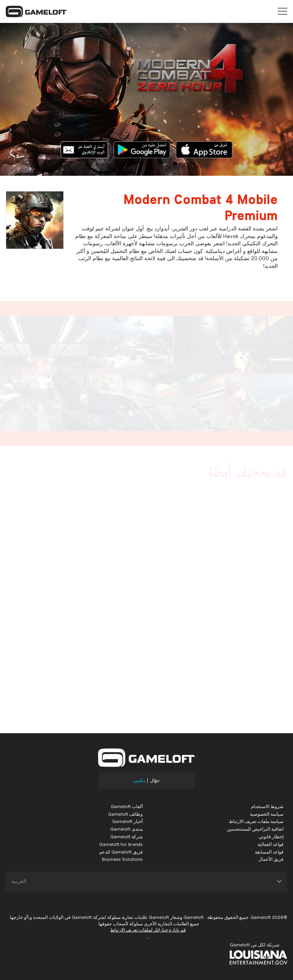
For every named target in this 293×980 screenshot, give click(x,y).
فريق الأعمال (271, 859)
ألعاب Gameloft (127, 806)
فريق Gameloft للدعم (121, 852)
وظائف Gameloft (125, 814)
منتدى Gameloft (126, 829)
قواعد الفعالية (270, 844)
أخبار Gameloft (127, 821)
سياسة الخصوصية (267, 814)
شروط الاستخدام (267, 806)
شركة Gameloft (126, 837)
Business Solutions (122, 859)
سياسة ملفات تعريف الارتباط (256, 821)
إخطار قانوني (271, 837)
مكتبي (139, 781)
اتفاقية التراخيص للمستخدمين (255, 829)
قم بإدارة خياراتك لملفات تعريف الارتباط (148, 930)
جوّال (155, 781)
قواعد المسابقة (269, 852)
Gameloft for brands (121, 844)
